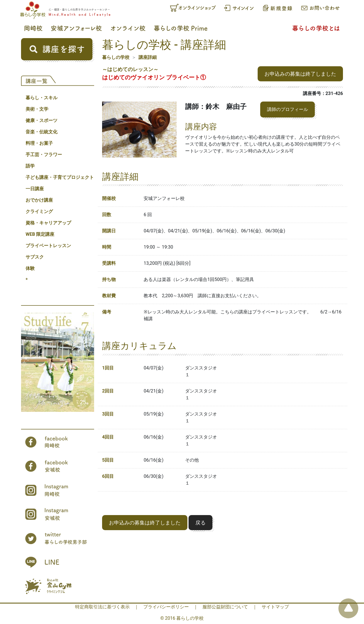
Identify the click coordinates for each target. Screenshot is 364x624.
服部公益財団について (225, 607)
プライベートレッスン (48, 246)
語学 (30, 166)
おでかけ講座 (39, 200)
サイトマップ (275, 607)
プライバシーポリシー (166, 607)
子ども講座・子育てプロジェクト (60, 177)
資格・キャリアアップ (48, 223)
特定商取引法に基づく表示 (102, 607)
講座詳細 (148, 57)
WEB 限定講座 (40, 234)
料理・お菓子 (39, 143)
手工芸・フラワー (44, 155)
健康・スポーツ (42, 120)
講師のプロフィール (288, 109)
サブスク (35, 257)
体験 (30, 268)
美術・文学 (37, 109)
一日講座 (35, 189)
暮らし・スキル (42, 98)
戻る (200, 523)
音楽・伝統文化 (42, 132)
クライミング (39, 211)
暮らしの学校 (116, 57)
